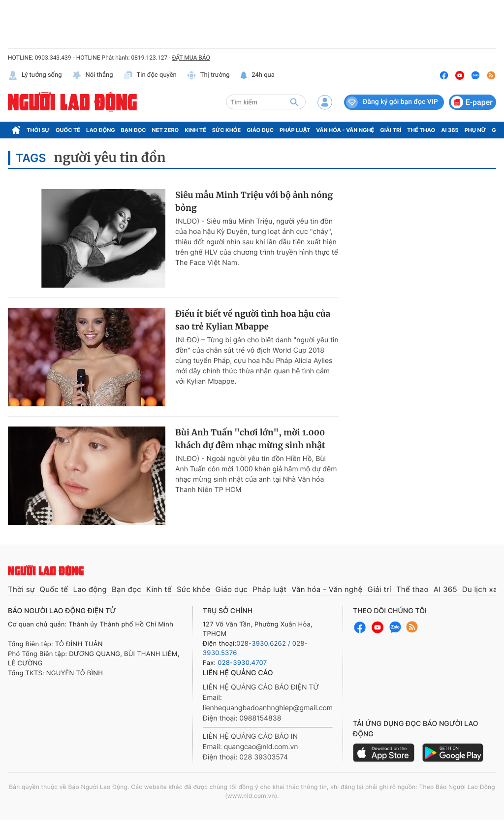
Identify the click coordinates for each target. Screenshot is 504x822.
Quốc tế (68, 130)
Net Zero (166, 130)
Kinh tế (195, 130)
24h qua (257, 75)
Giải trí (391, 130)
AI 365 (450, 130)
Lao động (101, 130)
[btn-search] (294, 102)
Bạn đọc (134, 130)
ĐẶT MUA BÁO (191, 58)
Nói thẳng (93, 75)
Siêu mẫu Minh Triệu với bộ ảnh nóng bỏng (254, 201)
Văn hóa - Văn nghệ (345, 130)
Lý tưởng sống (35, 75)
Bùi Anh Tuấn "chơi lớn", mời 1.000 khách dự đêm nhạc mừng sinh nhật (250, 439)
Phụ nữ (475, 130)
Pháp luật (295, 130)
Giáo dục (260, 130)
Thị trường (208, 75)
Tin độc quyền (150, 75)
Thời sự (38, 130)
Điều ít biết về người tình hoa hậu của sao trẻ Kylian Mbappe (253, 320)
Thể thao (421, 130)
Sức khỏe (226, 130)
